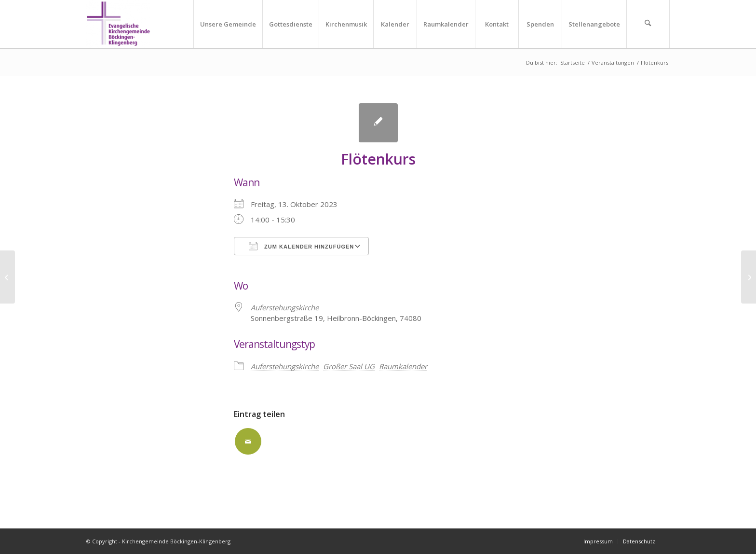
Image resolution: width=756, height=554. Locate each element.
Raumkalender (403, 366)
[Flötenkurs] (7, 277)
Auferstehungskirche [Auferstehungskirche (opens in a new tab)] (285, 307)
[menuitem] (228, 24)
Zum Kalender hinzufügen (301, 246)
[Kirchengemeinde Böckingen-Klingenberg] (118, 24)
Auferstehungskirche (285, 366)
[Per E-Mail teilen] (248, 441)
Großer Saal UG (349, 366)
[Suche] (648, 24)
